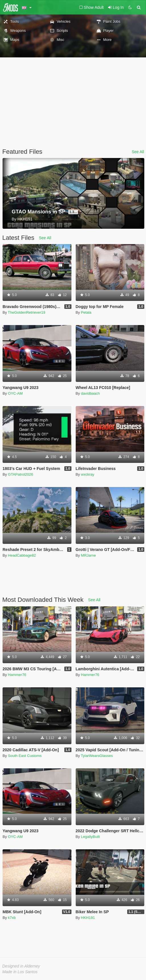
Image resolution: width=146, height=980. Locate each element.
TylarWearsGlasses (97, 756)
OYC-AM (15, 393)
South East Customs (25, 756)
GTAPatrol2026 (21, 474)
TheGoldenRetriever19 (27, 312)
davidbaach (90, 393)
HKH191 (88, 918)
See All (138, 152)
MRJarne (88, 555)
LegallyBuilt (90, 837)
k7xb (12, 918)
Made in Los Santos (20, 972)
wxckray (88, 474)
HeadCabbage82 (22, 555)
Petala (86, 312)
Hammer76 (17, 675)
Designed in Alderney (21, 966)
